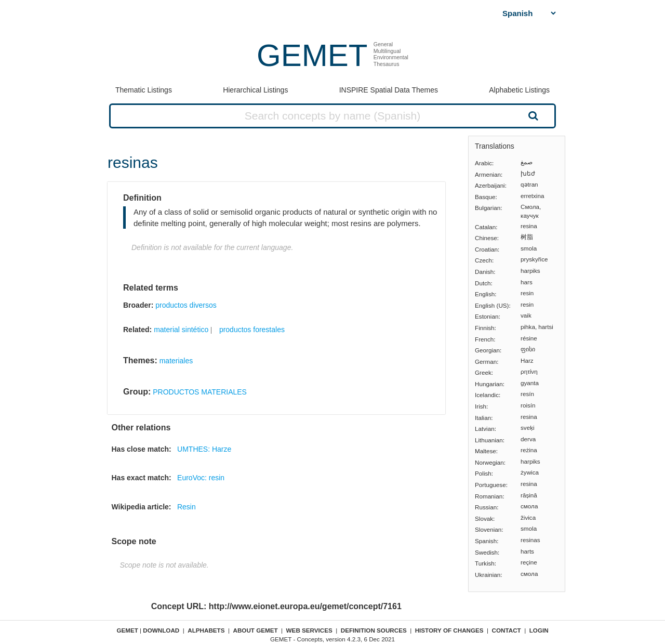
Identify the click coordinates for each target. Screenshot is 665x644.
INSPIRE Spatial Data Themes (389, 90)
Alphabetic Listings (519, 90)
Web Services (309, 630)
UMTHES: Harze (204, 449)
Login (539, 630)
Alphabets (206, 630)
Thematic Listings (144, 90)
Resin (187, 507)
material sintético (181, 330)
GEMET (312, 55)
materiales (176, 361)
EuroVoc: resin (201, 478)
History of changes (449, 630)
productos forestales (252, 330)
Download (161, 630)
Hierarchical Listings (255, 90)
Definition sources (374, 630)
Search (532, 115)
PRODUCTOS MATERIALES (200, 392)
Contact (507, 630)
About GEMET (256, 630)
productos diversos (186, 305)
